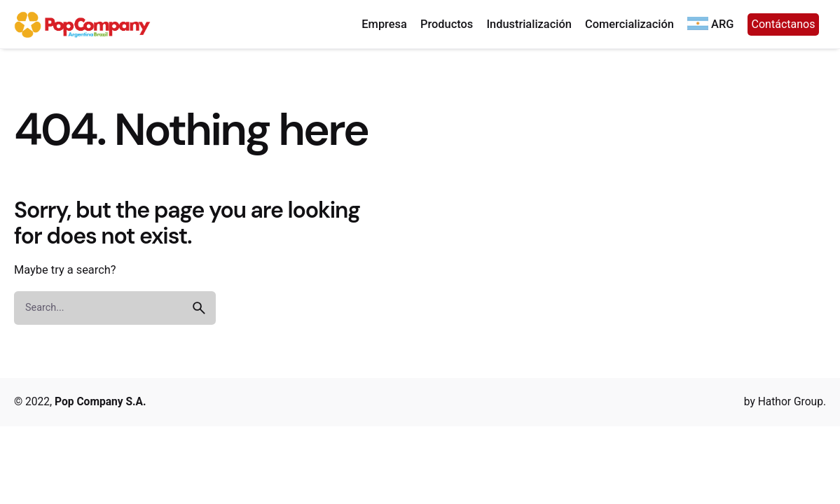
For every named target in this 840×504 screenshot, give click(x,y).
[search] (199, 308)
